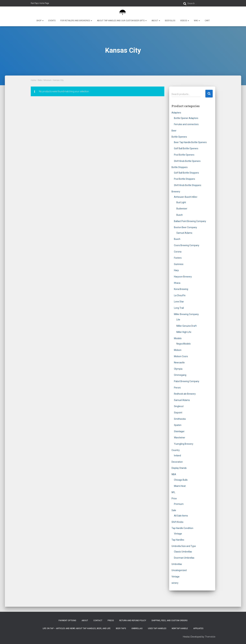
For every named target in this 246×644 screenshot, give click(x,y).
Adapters (176, 113)
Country (176, 450)
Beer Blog (170, 21)
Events (52, 21)
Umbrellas (177, 564)
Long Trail (179, 308)
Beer (174, 131)
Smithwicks (180, 419)
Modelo (178, 338)
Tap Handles (178, 540)
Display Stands (179, 468)
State (40, 80)
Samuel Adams (184, 233)
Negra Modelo (184, 344)
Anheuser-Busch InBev (186, 197)
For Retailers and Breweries (76, 21)
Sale (174, 510)
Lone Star (179, 302)
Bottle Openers (179, 137)
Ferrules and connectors (186, 124)
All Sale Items (181, 516)
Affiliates (198, 628)
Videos (185, 21)
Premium (179, 504)
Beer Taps (121, 628)
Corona (178, 252)
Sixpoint (178, 413)
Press (111, 621)
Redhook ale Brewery (185, 394)
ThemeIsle (210, 637)
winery (175, 583)
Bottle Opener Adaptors (186, 118)
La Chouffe (180, 295)
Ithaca (177, 283)
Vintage (178, 534)
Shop (40, 21)
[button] (43, 21)
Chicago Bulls (181, 480)
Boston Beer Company (185, 227)
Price (174, 498)
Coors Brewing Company (187, 245)
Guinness (179, 264)
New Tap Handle (180, 628)
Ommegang (180, 375)
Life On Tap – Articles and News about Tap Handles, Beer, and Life (77, 628)
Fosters (178, 258)
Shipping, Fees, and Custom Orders (170, 621)
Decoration (177, 462)
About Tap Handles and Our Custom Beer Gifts (122, 21)
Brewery (176, 192)
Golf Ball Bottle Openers (186, 148)
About (156, 21)
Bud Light (181, 202)
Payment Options (67, 621)
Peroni (177, 388)
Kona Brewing (181, 289)
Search (209, 94)
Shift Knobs (177, 522)
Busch (180, 215)
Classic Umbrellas (183, 552)
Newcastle (179, 363)
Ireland (177, 456)
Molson (178, 350)
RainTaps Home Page (40, 3)
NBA (174, 474)
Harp (176, 270)
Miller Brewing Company (186, 314)
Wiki (197, 21)
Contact (98, 621)
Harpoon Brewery (183, 277)
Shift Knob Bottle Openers (187, 161)
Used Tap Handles (157, 628)
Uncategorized (179, 570)
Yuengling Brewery (184, 444)
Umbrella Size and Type (184, 546)
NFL (173, 492)
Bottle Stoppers (180, 167)
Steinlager (179, 431)
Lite (178, 320)
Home (33, 80)
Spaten (178, 425)
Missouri (47, 80)
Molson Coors (181, 356)
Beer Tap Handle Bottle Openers (190, 142)
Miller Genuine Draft (187, 326)
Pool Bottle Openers (184, 155)
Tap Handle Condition (182, 528)
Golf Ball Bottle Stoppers (186, 173)
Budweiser (182, 209)
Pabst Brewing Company (187, 381)
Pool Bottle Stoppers (184, 179)
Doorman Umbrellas (184, 558)
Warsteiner (180, 438)
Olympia (178, 369)
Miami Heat (180, 486)
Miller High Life (184, 332)
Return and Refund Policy (133, 621)
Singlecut (179, 406)
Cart (207, 21)
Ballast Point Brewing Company (190, 221)
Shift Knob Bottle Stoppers (188, 185)
